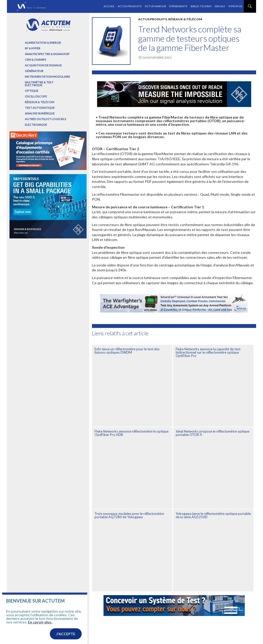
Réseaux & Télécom (185, 19)
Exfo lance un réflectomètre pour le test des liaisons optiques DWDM (127, 351)
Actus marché (156, 6)
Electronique (36, 125)
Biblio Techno (201, 6)
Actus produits (130, 6)
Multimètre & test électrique (39, 84)
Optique (32, 91)
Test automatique (40, 108)
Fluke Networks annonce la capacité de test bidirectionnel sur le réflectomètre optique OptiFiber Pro (208, 352)
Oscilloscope (36, 96)
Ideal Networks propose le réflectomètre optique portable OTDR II (213, 433)
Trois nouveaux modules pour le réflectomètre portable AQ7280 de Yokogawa (129, 515)
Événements (178, 6)
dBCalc (220, 6)
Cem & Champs (36, 60)
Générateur (34, 71)
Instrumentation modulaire (48, 77)
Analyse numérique (40, 113)
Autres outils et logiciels (46, 119)
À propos (235, 6)
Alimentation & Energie (43, 43)
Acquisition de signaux (43, 65)
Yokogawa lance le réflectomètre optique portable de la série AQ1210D (213, 515)
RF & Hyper (33, 48)
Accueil (109, 6)
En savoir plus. (40, 641)
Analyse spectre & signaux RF (47, 54)
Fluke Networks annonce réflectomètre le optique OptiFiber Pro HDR (131, 433)
